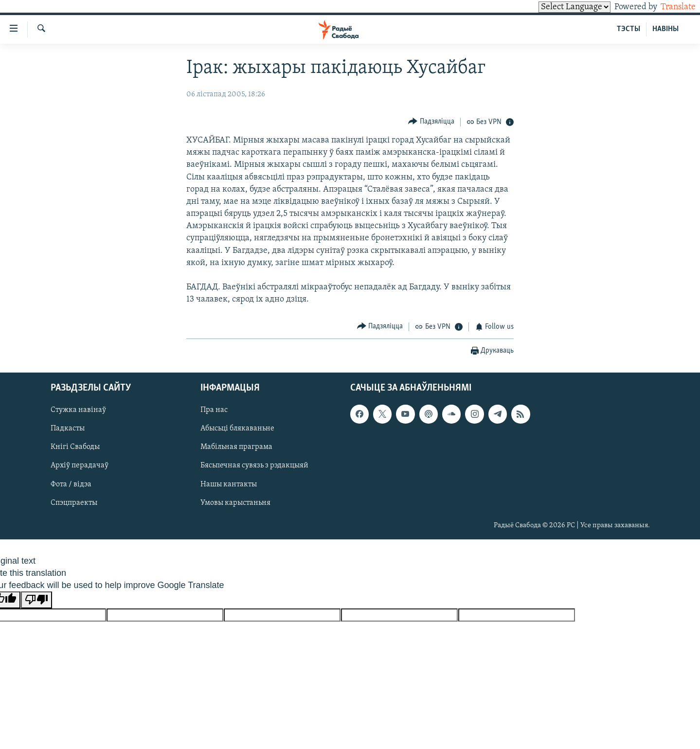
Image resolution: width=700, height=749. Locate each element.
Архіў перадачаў (80, 466)
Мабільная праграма (236, 447)
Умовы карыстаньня (235, 503)
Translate (669, 7)
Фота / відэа (71, 484)
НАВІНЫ (665, 29)
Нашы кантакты (229, 484)
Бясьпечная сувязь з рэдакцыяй (254, 466)
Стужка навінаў (78, 410)
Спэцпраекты (74, 503)
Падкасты (68, 429)
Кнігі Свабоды (75, 447)
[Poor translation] (36, 600)
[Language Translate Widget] (558, 7)
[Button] (431, 122)
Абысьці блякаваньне (237, 429)
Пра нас (214, 410)
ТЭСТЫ (628, 29)
